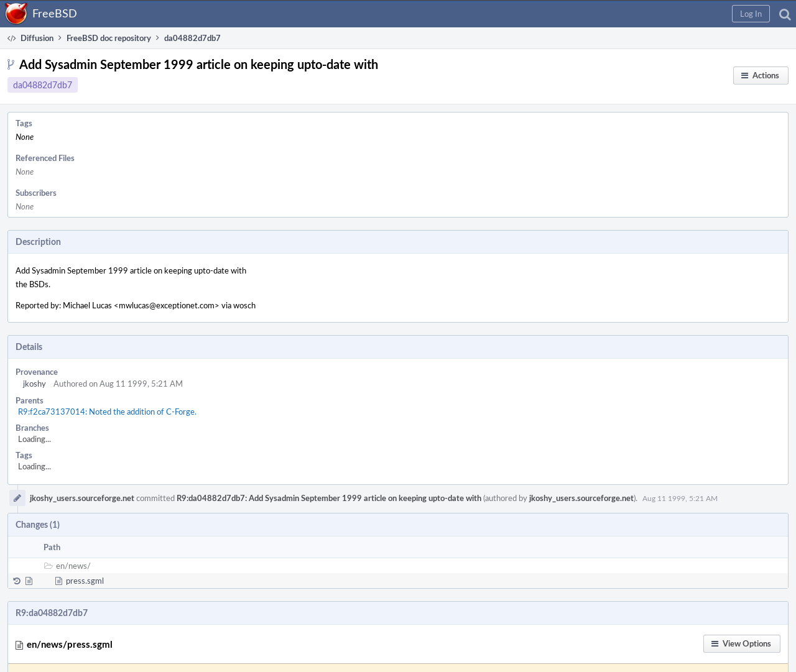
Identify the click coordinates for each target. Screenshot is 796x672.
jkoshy (35, 384)
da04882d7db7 (43, 85)
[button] (751, 14)
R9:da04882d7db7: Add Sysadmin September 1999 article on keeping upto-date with (329, 498)
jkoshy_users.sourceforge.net (82, 498)
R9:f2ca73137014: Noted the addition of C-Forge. (107, 412)
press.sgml (85, 581)
